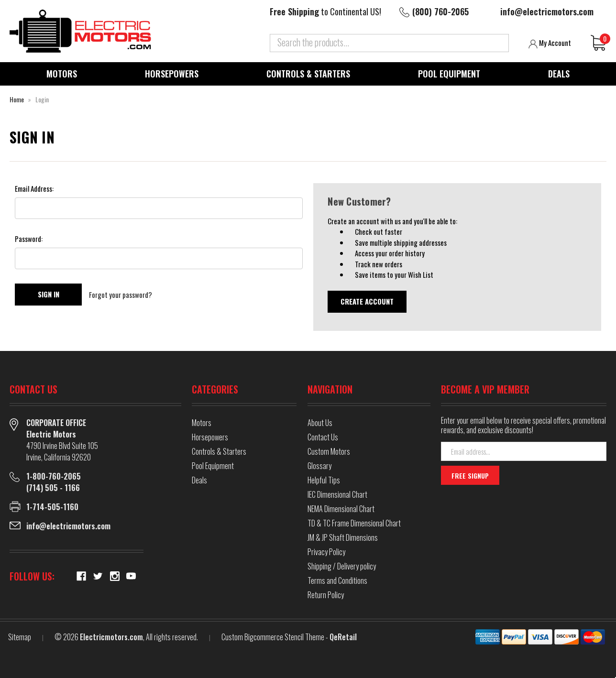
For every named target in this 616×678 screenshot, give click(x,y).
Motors (62, 74)
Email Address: (34, 188)
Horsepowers (172, 74)
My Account (550, 43)
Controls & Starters (308, 74)
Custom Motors (329, 451)
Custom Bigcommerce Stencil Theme (273, 637)
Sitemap (20, 637)
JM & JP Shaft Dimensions (343, 537)
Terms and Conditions (337, 580)
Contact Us (323, 437)
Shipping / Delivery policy (342, 566)
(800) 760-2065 (440, 11)
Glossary (319, 466)
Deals (559, 74)
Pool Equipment (449, 74)
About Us (320, 423)
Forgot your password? (121, 295)
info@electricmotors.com (547, 11)
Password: (29, 239)
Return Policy (326, 595)
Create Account (367, 301)
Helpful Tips (324, 480)
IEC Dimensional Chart (337, 494)
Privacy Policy (326, 552)
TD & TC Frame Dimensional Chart (354, 523)
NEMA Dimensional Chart (341, 509)
